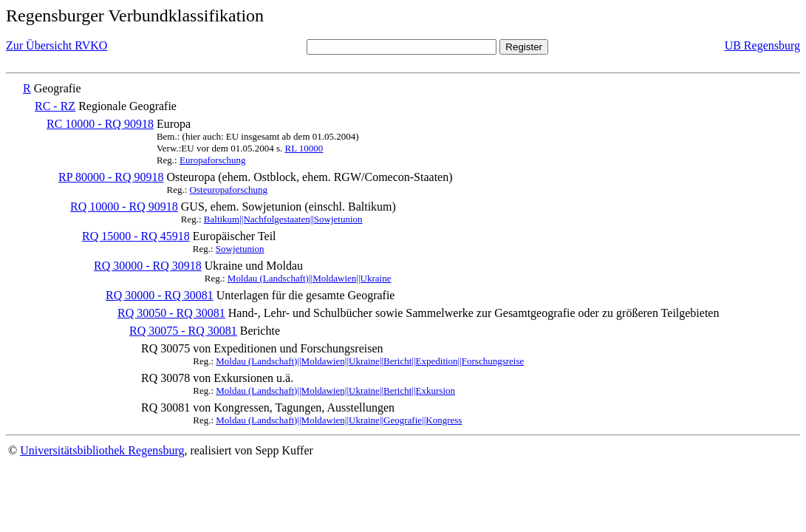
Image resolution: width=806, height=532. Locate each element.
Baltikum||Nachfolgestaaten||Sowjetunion (283, 219)
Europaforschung (213, 160)
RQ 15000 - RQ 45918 (136, 236)
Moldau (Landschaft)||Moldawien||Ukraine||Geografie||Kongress (339, 420)
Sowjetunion (240, 249)
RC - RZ (55, 106)
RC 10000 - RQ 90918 (100, 124)
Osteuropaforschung (229, 190)
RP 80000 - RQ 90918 (111, 177)
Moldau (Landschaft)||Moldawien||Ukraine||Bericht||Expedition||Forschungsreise (370, 361)
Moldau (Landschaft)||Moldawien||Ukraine (310, 278)
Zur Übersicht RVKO (57, 45)
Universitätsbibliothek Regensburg (102, 450)
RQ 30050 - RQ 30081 (171, 313)
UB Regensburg (762, 45)
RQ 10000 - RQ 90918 (124, 207)
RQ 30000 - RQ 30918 (148, 266)
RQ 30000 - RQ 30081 (160, 295)
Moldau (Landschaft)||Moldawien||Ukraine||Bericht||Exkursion (335, 391)
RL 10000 (304, 148)
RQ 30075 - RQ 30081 (183, 331)
